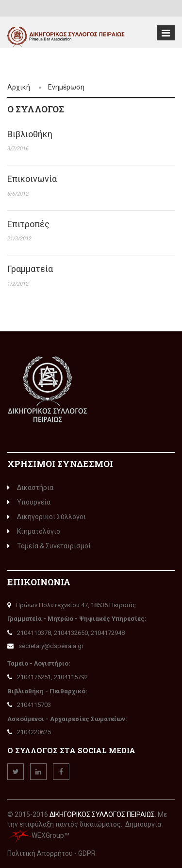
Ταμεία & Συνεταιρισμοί (49, 546)
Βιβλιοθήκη (30, 134)
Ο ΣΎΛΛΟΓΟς (36, 109)
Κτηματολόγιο (34, 531)
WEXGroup (36, 835)
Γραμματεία (30, 269)
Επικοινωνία (32, 179)
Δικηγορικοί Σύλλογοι (47, 517)
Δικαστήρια (30, 488)
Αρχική (19, 87)
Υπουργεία (29, 502)
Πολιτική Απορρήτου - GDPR (51, 853)
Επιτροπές (28, 224)
